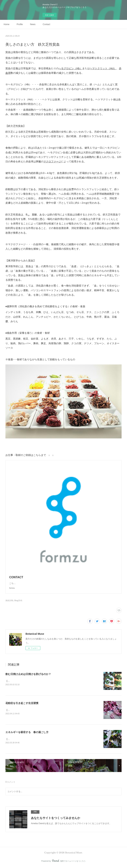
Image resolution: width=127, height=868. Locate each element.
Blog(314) (18, 601)
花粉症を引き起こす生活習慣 (22, 703)
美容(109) (9, 601)
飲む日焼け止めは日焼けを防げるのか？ (28, 674)
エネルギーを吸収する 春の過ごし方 (27, 733)
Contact (46, 24)
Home (7, 24)
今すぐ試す (50, 15)
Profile (20, 24)
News (33, 24)
